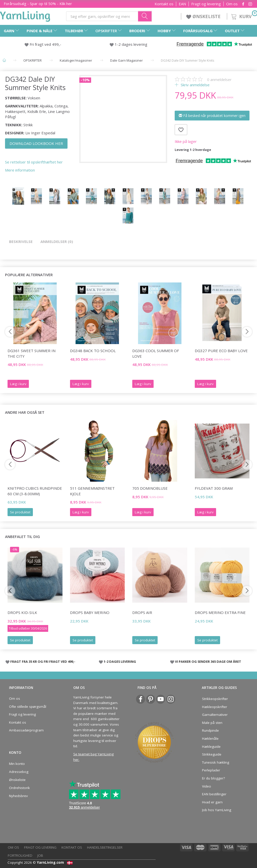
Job (40, 855)
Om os (232, 4)
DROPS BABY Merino (90, 612)
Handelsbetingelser (105, 847)
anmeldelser (219, 79)
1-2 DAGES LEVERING (120, 662)
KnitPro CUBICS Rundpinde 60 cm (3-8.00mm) (35, 491)
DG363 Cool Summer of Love (156, 353)
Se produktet (20, 512)
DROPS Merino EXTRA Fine (220, 612)
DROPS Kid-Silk (22, 612)
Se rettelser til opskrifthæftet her (34, 162)
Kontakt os (164, 4)
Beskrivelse (21, 241)
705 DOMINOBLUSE (150, 488)
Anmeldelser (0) (57, 241)
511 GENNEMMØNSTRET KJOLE (92, 491)
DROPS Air (142, 612)
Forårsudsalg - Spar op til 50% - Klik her (38, 4)
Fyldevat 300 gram (214, 488)
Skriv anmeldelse (195, 85)
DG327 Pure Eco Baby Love (221, 351)
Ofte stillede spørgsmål (28, 707)
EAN (182, 4)
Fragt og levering (206, 4)
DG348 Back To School (93, 351)
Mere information (20, 170)
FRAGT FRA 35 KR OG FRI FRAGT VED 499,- (43, 662)
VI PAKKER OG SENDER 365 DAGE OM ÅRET (208, 662)
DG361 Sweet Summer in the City (31, 353)
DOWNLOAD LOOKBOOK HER (36, 143)
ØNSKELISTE (204, 16)
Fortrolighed (20, 855)
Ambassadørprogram (26, 730)
